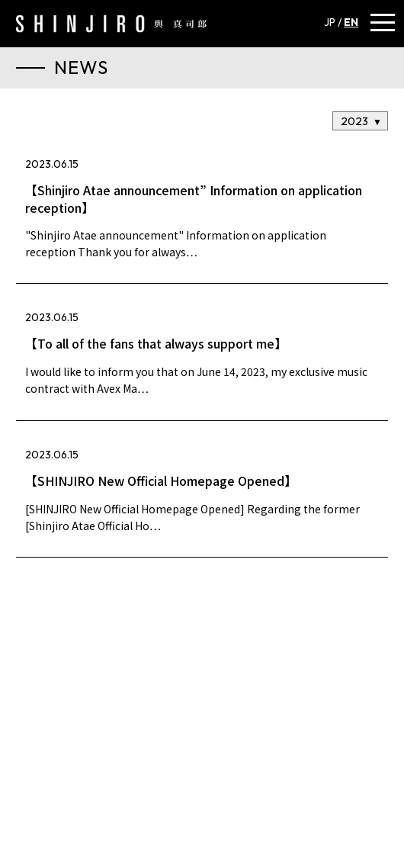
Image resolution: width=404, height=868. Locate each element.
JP (330, 22)
